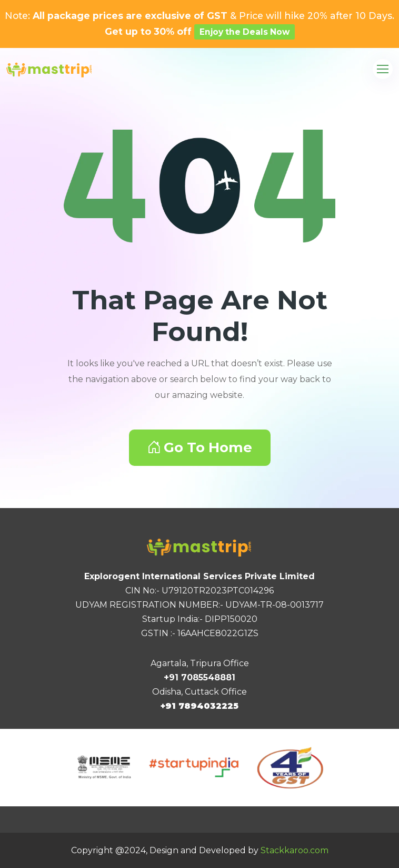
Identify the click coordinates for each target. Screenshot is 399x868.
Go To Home (200, 447)
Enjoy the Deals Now (245, 32)
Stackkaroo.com (295, 850)
